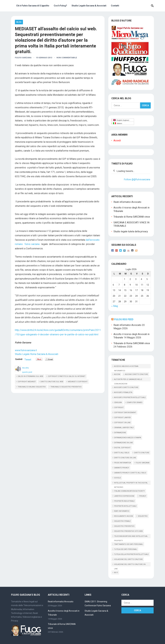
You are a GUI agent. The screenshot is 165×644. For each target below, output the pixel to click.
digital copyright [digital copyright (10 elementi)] (122, 448)
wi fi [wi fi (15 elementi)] (116, 573)
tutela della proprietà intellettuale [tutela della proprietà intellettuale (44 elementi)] (131, 554)
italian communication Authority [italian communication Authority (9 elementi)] (129, 491)
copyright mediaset (27, 382)
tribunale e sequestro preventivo (66, 387)
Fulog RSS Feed (124, 319)
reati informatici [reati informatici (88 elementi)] (122, 511)
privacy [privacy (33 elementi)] (143, 496)
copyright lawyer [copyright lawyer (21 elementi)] (122, 418)
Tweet (28, 360)
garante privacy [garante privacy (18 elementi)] (122, 468)
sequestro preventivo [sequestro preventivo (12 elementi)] (124, 526)
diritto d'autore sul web (52, 382)
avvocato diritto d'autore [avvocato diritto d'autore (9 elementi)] (126, 387)
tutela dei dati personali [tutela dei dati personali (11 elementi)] (126, 549)
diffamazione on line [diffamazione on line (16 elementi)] (123, 443)
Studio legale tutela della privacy (131, 231)
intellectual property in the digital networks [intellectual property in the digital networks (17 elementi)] (131, 483)
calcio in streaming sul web (30, 376)
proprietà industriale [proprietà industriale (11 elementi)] (124, 501)
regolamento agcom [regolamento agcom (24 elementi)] (124, 516)
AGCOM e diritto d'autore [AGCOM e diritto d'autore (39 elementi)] (137, 374)
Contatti (115, 6)
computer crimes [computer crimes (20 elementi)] (134, 402)
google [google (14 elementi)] (117, 478)
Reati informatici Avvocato (127, 202)
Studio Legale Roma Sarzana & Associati (37, 354)
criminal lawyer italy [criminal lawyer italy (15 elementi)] (124, 428)
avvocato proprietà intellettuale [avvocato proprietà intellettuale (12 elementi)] (130, 397)
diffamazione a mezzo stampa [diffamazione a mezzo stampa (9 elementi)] (128, 438)
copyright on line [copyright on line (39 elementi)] (122, 423)
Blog (19, 22)
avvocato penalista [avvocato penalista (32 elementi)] (123, 392)
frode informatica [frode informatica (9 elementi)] (122, 463)
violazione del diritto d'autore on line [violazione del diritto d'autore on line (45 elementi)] (130, 565)
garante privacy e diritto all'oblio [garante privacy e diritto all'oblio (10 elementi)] (130, 473)
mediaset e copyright (78, 382)
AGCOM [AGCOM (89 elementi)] (117, 374)
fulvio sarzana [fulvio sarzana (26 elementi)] (143, 463)
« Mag (115, 306)
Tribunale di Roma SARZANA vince (132, 217)
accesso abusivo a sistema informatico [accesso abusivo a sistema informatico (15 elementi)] (126, 367)
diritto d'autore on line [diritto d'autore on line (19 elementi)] (125, 458)
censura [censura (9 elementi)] (118, 402)
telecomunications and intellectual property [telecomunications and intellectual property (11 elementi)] (131, 537)
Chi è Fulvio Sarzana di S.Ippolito (33, 6)
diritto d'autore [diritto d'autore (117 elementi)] (142, 453)
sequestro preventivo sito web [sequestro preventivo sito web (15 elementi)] (128, 531)
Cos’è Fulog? (60, 6)
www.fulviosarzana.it (26, 350)
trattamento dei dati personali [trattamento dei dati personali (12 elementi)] (129, 544)
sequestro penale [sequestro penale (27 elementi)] (122, 521)
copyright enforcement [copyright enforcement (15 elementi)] (125, 413)
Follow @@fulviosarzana (137, 179)
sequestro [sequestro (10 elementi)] (143, 516)
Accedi (117, 140)
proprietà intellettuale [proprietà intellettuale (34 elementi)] (125, 506)
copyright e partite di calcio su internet (67, 376)
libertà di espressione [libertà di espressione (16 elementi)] (124, 496)
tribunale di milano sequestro (32, 387)
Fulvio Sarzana (23, 58)
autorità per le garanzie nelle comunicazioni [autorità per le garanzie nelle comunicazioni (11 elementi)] (128, 380)
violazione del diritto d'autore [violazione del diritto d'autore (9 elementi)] (128, 559)
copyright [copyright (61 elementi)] (119, 408)
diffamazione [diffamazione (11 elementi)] (120, 433)
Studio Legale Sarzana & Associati (89, 6)
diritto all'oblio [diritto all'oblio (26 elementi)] (122, 453)
